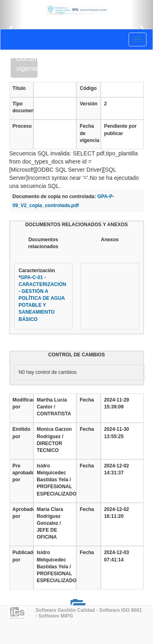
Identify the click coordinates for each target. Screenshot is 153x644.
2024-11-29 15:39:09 (116, 403)
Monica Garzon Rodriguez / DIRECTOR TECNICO (54, 440)
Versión (88, 104)
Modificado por (21, 403)
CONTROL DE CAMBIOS (76, 355)
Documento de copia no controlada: (54, 196)
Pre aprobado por (21, 473)
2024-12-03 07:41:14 (116, 556)
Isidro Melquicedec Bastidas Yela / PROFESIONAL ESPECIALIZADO (55, 480)
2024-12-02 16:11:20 (116, 513)
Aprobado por (21, 513)
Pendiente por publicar (120, 130)
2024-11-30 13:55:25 (116, 433)
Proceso (21, 126)
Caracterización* (43, 295)
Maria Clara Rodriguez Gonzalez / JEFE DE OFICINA (50, 523)
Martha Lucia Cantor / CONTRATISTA (54, 407)
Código (88, 88)
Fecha (87, 400)
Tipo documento (21, 107)
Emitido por (21, 433)
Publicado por (21, 556)
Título (19, 88)
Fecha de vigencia (88, 133)
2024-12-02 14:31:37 (116, 469)
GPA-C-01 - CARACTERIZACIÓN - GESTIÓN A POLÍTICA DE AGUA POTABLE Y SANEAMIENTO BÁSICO (43, 298)
